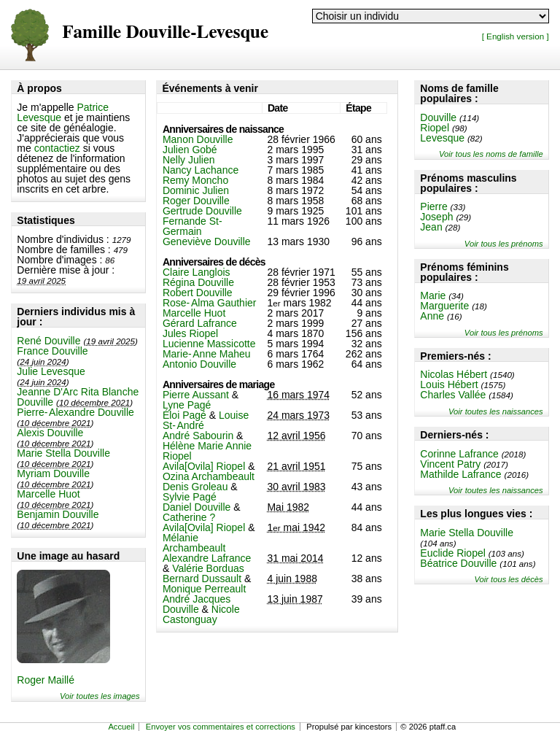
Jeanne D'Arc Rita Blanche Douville (78, 397)
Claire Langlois (197, 272)
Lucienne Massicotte (209, 344)
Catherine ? (189, 517)
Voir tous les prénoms (504, 244)
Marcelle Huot (48, 494)
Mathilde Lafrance (460, 474)
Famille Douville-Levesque (165, 32)
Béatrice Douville (458, 563)
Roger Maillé (46, 680)
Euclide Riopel (453, 553)
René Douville (48, 341)
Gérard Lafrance (200, 323)
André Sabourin (198, 436)
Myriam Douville (53, 473)
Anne (432, 316)
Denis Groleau (195, 487)
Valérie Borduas (208, 568)
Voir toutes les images (100, 696)
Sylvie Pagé (190, 497)
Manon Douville (198, 139)
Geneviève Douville (207, 241)
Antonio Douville (199, 364)
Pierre (433, 206)
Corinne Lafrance (459, 454)
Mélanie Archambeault (194, 543)
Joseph (436, 217)
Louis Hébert (449, 384)
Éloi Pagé (184, 415)
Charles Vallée (453, 395)
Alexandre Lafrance (207, 558)
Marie (433, 295)
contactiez (57, 148)
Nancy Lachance (201, 170)
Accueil (121, 727)
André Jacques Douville (197, 604)
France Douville (52, 351)
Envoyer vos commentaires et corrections (221, 727)
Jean (431, 227)
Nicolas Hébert (454, 374)
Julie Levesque (51, 371)
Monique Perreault (204, 589)
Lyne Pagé (187, 405)
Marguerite (444, 306)
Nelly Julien (189, 160)
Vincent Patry (450, 464)
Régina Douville (198, 282)
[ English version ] (516, 36)
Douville (438, 117)
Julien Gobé (190, 150)
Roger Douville (196, 201)
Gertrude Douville (202, 211)
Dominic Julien (196, 190)
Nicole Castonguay (201, 614)
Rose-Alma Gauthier (210, 303)
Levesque (442, 138)
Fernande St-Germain (192, 226)
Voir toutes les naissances (496, 411)
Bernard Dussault (202, 579)
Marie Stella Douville (63, 453)
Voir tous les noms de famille (491, 154)
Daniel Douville (197, 507)
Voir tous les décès (509, 579)
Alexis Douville (50, 433)
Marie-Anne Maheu (207, 354)
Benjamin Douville (58, 514)
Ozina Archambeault (209, 476)
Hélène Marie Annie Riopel (207, 451)
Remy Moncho (195, 180)
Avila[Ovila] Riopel (204, 466)
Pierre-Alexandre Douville (75, 412)
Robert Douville (198, 293)
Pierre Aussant (196, 395)
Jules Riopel (190, 333)
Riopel (435, 128)
